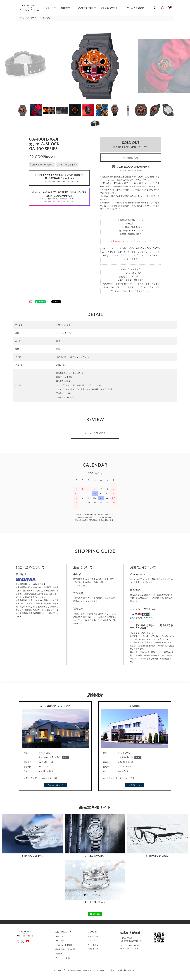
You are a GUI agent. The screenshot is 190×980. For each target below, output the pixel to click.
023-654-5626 (134, 227)
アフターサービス (85, 8)
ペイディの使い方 (58, 201)
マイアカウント (94, 932)
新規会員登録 (93, 936)
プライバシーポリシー (64, 958)
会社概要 (59, 954)
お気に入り (131, 158)
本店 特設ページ (135, 785)
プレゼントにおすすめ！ (67, 165)
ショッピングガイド (109, 8)
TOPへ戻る (95, 922)
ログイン (91, 941)
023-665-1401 (134, 273)
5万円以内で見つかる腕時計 (42, 165)
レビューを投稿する (95, 433)
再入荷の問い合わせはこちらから (131, 145)
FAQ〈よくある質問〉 (135, 8)
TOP (19, 18)
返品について (61, 936)
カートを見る (93, 945)
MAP (65, 758)
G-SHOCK (31, 18)
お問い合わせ (93, 949)
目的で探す (66, 8)
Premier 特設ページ (55, 785)
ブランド (49, 8)
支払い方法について (63, 941)
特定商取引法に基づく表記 (66, 949)
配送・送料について (63, 932)
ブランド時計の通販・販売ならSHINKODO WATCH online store (92, 970)
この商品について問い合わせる (131, 168)
